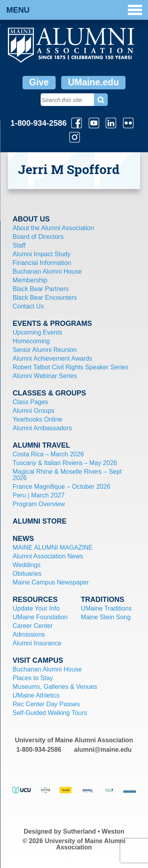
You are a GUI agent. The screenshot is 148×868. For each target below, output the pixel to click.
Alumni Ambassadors (42, 428)
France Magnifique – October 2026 (61, 487)
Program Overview (39, 504)
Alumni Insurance (37, 643)
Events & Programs (52, 323)
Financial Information (42, 263)
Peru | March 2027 (38, 495)
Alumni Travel (41, 445)
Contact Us (28, 306)
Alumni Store (40, 521)
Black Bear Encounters (45, 298)
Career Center (33, 626)
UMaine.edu (93, 82)
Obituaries (27, 574)
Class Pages (30, 402)
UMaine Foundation (40, 617)
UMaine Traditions (106, 608)
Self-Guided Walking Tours (50, 713)
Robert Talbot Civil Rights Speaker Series (70, 367)
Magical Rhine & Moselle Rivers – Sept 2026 (67, 475)
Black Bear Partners (41, 289)
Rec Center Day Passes (46, 704)
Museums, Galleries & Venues (55, 687)
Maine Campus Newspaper (51, 582)
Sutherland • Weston (94, 831)
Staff (19, 245)
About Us (31, 219)
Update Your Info (36, 608)
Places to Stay (33, 678)
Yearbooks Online (37, 419)
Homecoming (31, 341)
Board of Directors (38, 237)
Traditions (103, 599)
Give (39, 82)
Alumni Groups (34, 411)
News (23, 539)
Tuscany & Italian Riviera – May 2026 (65, 463)
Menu (74, 10)
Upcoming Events (37, 332)
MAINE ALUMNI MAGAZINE (53, 547)
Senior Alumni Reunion (45, 350)
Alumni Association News (48, 556)
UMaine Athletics (36, 695)
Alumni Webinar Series (45, 376)
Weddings (27, 565)
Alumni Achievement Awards (52, 358)
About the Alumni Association (53, 228)
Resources (35, 599)
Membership (30, 280)
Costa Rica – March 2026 (48, 454)
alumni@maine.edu (103, 750)
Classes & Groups (49, 393)
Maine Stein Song (106, 617)
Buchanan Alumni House (47, 271)
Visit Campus (38, 660)
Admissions (29, 634)
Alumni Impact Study (42, 254)
